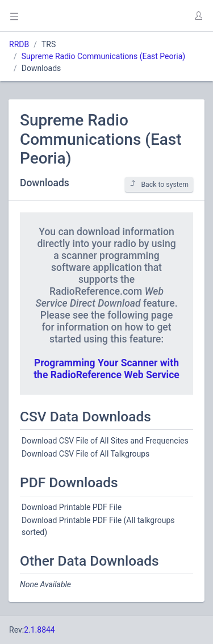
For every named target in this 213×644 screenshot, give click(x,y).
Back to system (159, 184)
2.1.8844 (39, 630)
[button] (198, 16)
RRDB (19, 44)
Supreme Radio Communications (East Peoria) (103, 56)
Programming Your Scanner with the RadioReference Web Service (106, 369)
